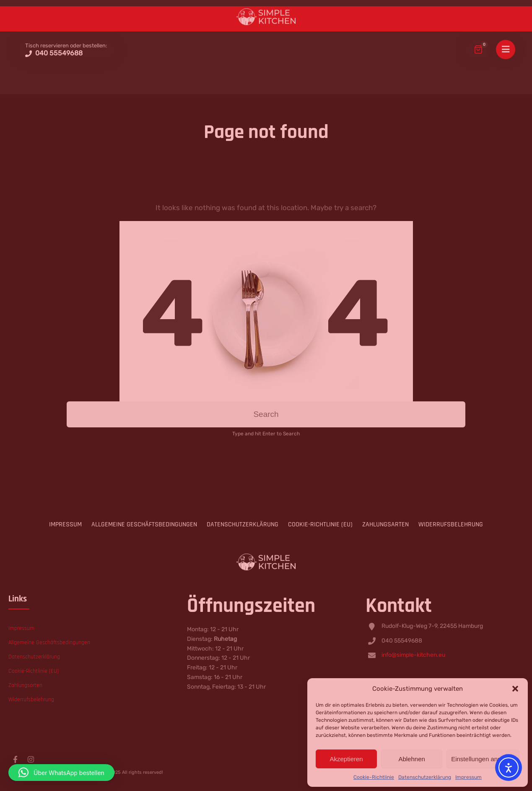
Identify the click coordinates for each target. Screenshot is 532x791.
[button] (61, 773)
